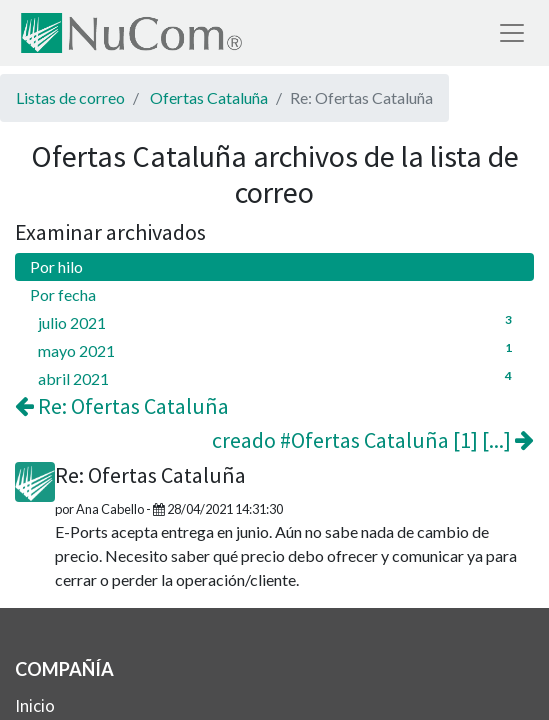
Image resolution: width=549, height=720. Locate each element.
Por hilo (56, 266)
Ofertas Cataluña (209, 97)
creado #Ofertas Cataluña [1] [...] (373, 440)
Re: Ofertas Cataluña (122, 406)
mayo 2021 (278, 349)
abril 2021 (278, 377)
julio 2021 (278, 321)
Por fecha (63, 294)
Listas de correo (70, 97)
